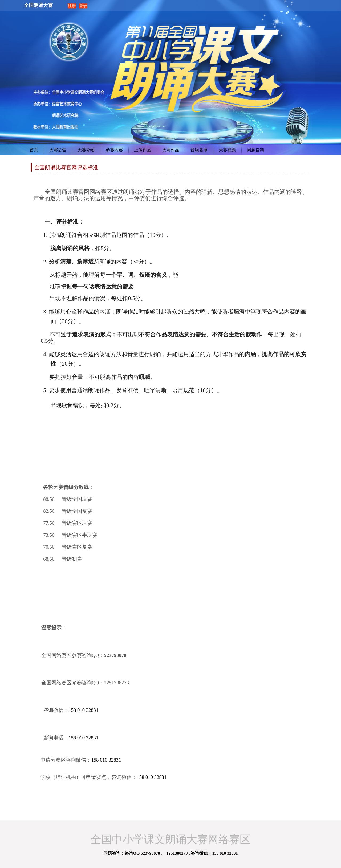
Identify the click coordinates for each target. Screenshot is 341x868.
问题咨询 (255, 150)
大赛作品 (171, 150)
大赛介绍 (86, 150)
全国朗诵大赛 (38, 5)
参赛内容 (114, 150)
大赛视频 (227, 150)
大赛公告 (58, 150)
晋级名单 (199, 150)
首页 (34, 150)
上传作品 (143, 150)
